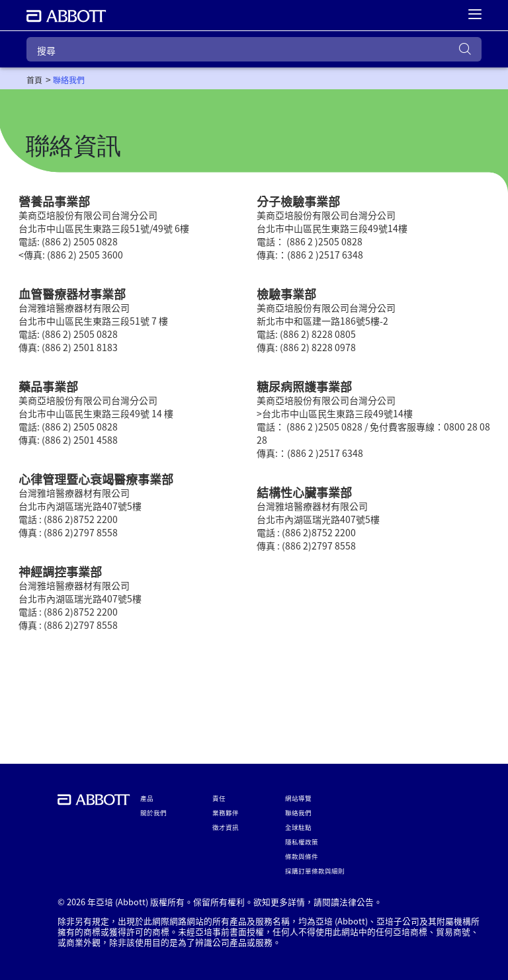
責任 (219, 798)
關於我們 (153, 813)
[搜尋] (254, 49)
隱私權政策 (302, 842)
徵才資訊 (226, 827)
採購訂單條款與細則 (315, 871)
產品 (147, 798)
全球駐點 (298, 827)
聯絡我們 (298, 813)
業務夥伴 (226, 813)
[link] (34, 80)
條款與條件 (302, 856)
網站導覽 (298, 798)
